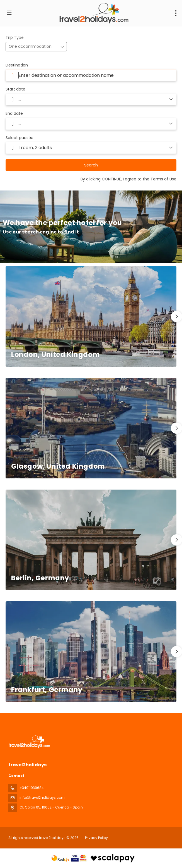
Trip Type (15, 38)
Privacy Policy (96, 838)
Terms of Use (163, 179)
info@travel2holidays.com (42, 797)
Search (91, 165)
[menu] (176, 13)
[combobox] (91, 75)
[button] (176, 316)
